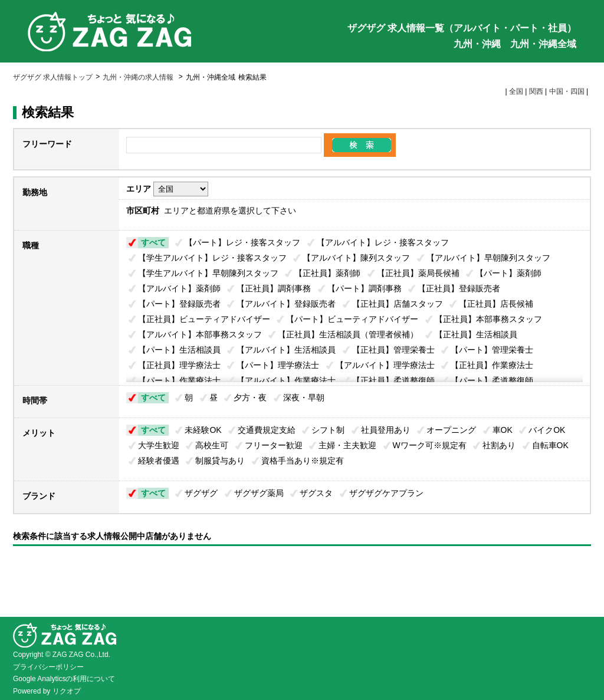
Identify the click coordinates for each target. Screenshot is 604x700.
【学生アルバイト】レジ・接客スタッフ (212, 258)
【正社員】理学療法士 (179, 365)
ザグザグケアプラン (386, 493)
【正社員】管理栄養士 (393, 350)
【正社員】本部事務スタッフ (488, 319)
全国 (516, 91)
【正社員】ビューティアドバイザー (204, 319)
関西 (536, 91)
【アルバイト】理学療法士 (385, 365)
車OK (503, 430)
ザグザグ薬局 (259, 493)
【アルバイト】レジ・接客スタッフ (383, 242)
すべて (153, 242)
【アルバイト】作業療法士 (286, 380)
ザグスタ (316, 493)
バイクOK (547, 430)
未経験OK (203, 430)
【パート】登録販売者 (179, 304)
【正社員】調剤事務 (274, 288)
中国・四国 (567, 91)
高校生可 (212, 445)
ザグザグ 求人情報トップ (53, 77)
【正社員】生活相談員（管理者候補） (348, 334)
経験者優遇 (159, 461)
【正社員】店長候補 (496, 304)
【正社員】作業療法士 (492, 365)
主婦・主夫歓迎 (347, 445)
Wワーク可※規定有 (430, 445)
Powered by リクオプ (47, 691)
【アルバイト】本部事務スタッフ (200, 334)
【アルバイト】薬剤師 (179, 288)
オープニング (451, 430)
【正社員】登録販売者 (459, 288)
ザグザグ (201, 493)
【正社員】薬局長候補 (418, 273)
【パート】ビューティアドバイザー (352, 319)
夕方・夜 (250, 397)
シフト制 (328, 430)
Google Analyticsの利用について (64, 679)
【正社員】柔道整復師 (393, 380)
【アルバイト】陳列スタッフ (356, 258)
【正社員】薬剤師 (327, 273)
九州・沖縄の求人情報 (139, 77)
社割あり (499, 445)
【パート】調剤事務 (365, 288)
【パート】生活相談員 (179, 350)
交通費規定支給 (267, 430)
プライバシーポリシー (48, 667)
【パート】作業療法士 (179, 380)
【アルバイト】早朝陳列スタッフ (488, 258)
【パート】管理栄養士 (492, 350)
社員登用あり (386, 430)
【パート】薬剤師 (508, 273)
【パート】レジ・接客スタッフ (242, 242)
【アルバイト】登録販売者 (286, 304)
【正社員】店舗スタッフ (398, 304)
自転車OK (550, 445)
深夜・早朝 (304, 397)
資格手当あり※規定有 (303, 461)
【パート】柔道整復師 (492, 380)
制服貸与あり (220, 461)
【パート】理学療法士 (278, 365)
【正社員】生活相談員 (476, 334)
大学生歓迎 (159, 445)
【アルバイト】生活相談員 (286, 350)
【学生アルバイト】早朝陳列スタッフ (208, 273)
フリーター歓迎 (274, 445)
